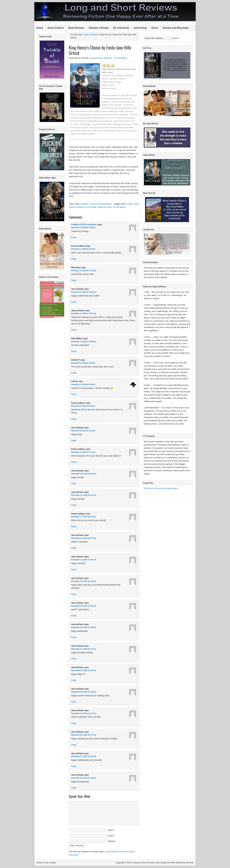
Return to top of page (46, 863)
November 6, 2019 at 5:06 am (83, 228)
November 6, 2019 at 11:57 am (84, 313)
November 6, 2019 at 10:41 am (84, 271)
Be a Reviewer (121, 28)
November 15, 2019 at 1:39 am (84, 581)
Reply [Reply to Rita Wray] (74, 280)
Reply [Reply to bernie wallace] (74, 259)
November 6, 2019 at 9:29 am (83, 249)
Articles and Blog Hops (175, 28)
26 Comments (121, 58)
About (155, 28)
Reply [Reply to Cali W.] (74, 394)
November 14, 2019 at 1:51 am (84, 560)
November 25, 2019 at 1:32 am (84, 713)
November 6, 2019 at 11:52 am (84, 292)
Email (111, 836)
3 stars (129, 204)
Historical (102, 207)
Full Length (91, 207)
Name (111, 830)
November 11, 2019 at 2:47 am (84, 495)
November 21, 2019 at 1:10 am (84, 649)
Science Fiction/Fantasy (100, 204)
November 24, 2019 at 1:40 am (84, 692)
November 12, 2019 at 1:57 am (84, 538)
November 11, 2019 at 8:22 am (84, 517)
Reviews (84, 204)
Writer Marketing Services (182, 863)
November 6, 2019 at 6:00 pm (83, 384)
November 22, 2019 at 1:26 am (84, 670)
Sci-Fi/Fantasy (119, 207)
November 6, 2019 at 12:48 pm (84, 342)
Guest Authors (56, 28)
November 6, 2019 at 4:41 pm (83, 363)
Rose (109, 207)
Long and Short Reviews (115, 12)
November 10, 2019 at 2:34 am (84, 474)
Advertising (140, 28)
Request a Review (99, 28)
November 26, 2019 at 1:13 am (84, 735)
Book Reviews (76, 28)
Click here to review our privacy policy (161, 488)
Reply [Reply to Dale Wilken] (74, 351)
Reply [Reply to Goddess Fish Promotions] (74, 237)
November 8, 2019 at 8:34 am (83, 406)
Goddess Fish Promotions (84, 224)
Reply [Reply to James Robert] (74, 330)
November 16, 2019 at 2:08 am (84, 606)
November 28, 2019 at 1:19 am (84, 778)
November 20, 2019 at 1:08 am (84, 627)
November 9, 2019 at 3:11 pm (83, 452)
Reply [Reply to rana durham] (74, 302)
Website (112, 841)
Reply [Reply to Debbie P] (74, 373)
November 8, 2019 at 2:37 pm (83, 431)
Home (40, 28)
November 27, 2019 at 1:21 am (84, 756)
